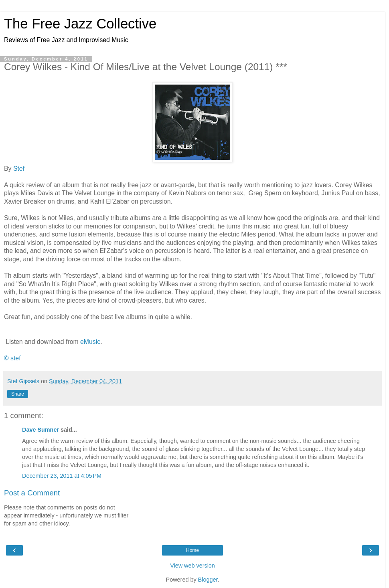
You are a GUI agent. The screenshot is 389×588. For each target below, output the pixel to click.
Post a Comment (32, 493)
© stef (12, 358)
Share (18, 394)
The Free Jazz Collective (80, 24)
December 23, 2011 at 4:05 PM (62, 476)
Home (192, 550)
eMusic (90, 342)
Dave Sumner (41, 430)
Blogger (208, 580)
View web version (192, 566)
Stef (19, 169)
